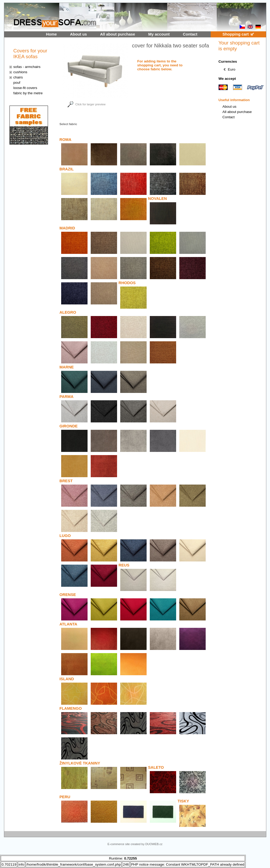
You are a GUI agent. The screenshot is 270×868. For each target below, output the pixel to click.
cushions (20, 72)
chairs (18, 77)
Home (51, 34)
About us (78, 34)
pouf (17, 83)
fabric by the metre (28, 93)
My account (159, 34)
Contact (190, 34)
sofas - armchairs (27, 67)
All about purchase (117, 34)
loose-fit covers (25, 88)
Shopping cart (236, 34)
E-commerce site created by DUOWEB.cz (135, 844)
